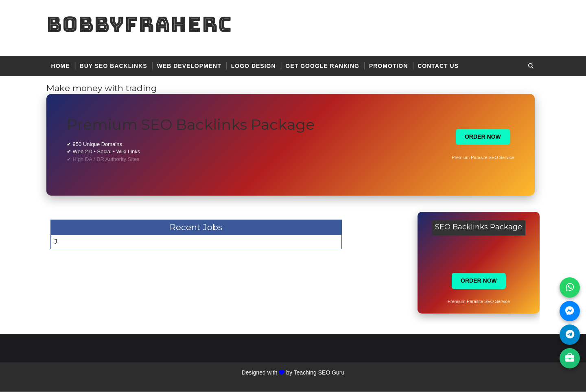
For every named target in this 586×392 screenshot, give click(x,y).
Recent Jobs (191, 228)
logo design (256, 66)
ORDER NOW (486, 137)
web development (192, 66)
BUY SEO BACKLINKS (116, 66)
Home (63, 66)
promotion (391, 66)
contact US (441, 66)
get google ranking (325, 66)
